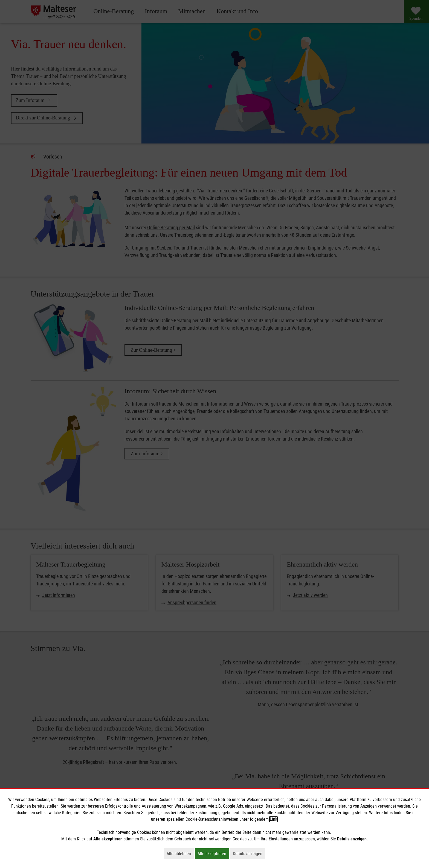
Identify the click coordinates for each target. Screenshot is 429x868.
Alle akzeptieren (213, 854)
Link (273, 819)
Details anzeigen (249, 854)
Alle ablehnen (180, 854)
